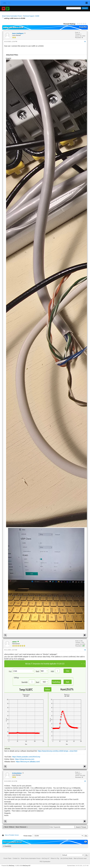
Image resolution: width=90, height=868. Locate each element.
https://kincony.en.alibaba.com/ (28, 762)
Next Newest (21, 827)
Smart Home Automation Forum (12, 16)
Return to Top (55, 858)
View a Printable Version (12, 835)
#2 (85, 650)
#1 (85, 42)
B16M (37, 16)
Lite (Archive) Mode (66, 858)
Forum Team (7, 858)
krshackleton (17, 773)
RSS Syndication (45, 862)
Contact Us (16, 858)
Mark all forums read (80, 858)
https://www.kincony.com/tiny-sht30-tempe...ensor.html (57, 751)
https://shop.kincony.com (25, 759)
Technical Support (29, 16)
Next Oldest (9, 827)
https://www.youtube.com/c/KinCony (26, 757)
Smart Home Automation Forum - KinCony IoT (35, 858)
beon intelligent (18, 33)
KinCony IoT (27, 866)
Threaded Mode (83, 27)
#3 (85, 781)
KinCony (12, 866)
